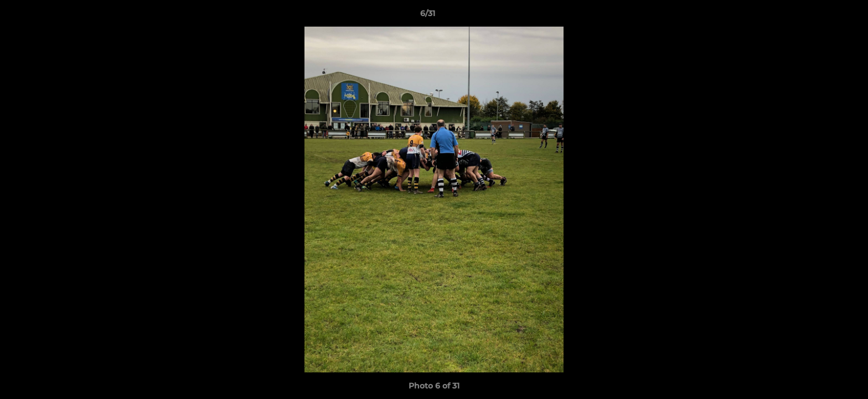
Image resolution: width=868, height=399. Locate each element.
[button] (821, 16)
